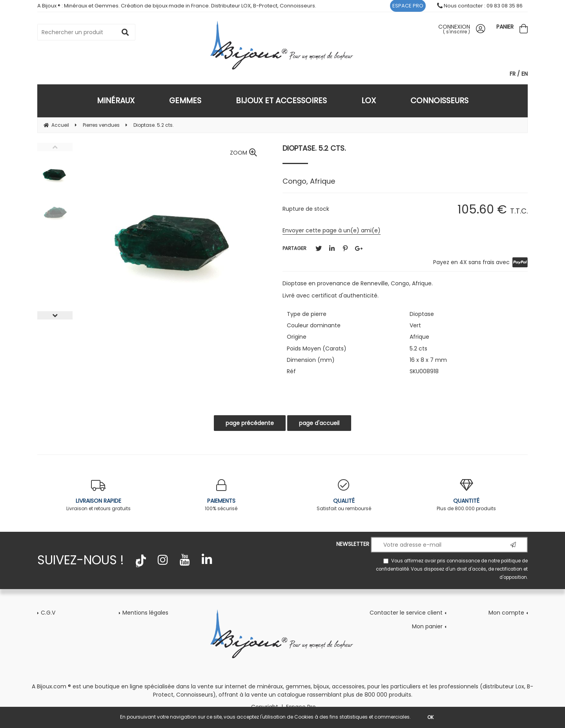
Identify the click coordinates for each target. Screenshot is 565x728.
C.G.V (48, 613)
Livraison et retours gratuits (99, 495)
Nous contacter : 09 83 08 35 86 (480, 6)
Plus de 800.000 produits (467, 495)
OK (430, 717)
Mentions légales (145, 613)
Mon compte (506, 613)
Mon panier (427, 626)
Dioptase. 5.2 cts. (314, 148)
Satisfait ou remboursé (344, 495)
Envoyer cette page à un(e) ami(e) (332, 230)
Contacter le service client (406, 613)
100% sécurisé (221, 495)
